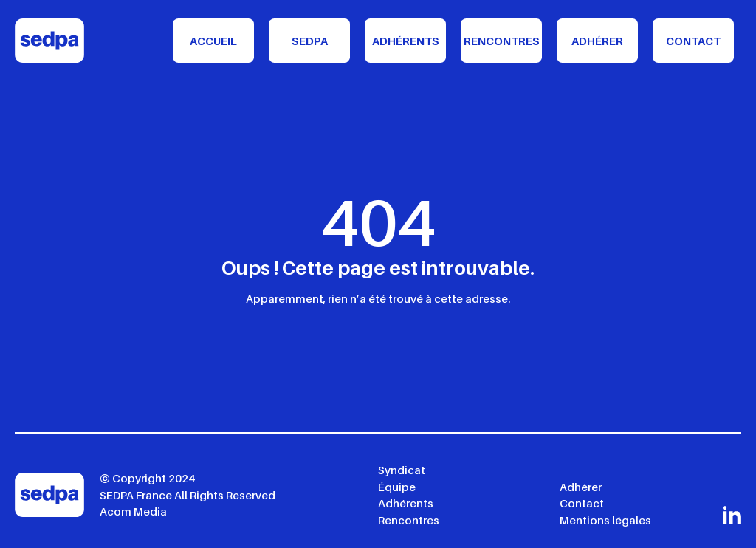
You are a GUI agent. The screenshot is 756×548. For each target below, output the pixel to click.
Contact (693, 41)
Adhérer (597, 41)
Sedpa (310, 41)
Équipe (397, 487)
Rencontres (502, 41)
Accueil (213, 41)
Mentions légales (605, 520)
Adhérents (406, 41)
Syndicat (402, 470)
